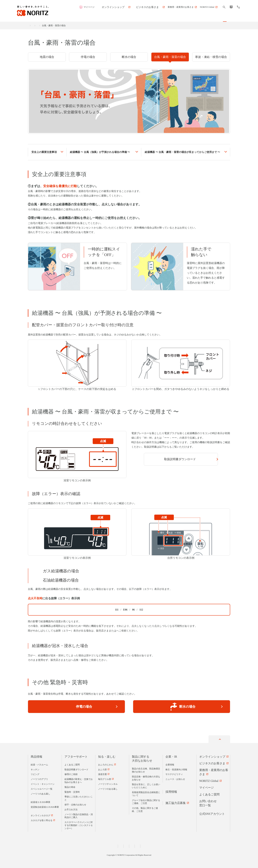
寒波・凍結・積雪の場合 (211, 57)
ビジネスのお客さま (212, 762)
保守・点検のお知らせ (75, 804)
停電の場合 (88, 57)
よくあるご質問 (72, 764)
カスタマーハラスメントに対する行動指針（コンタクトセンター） (79, 825)
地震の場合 (47, 57)
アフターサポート (48, 26)
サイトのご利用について (162, 845)
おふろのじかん (106, 764)
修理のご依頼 (71, 774)
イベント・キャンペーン (43, 783)
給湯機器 (100, 152)
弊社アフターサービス (129, 631)
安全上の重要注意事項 (44, 152)
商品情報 (36, 756)
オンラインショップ (212, 756)
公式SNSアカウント (212, 813)
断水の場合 (129, 57)
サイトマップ (184, 845)
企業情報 (170, 764)
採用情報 (171, 791)
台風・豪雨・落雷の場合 (170, 57)
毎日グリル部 (105, 778)
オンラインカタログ (40, 815)
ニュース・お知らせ (175, 778)
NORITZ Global (209, 780)
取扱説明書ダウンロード (177, 459)
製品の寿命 (70, 786)
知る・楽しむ (107, 756)
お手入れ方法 (71, 809)
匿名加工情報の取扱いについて (131, 845)
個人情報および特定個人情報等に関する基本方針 (90, 845)
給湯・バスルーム (39, 764)
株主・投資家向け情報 (176, 769)
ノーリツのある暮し (40, 793)
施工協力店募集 (176, 802)
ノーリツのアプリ (39, 778)
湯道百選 (102, 774)
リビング (35, 774)
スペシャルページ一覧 (42, 788)
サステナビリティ (174, 774)
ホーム (31, 26)
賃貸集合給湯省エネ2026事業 (45, 806)
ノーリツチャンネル (108, 783)
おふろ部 (102, 769)
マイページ (108, 7)
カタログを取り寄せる (42, 820)
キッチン (35, 769)
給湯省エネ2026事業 (40, 801)
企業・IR (171, 756)
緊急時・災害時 (69, 26)
